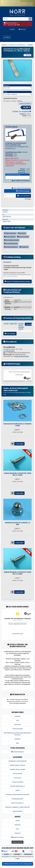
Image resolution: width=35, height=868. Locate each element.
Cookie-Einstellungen (17, 755)
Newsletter (18, 743)
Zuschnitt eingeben (23, 195)
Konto (17, 833)
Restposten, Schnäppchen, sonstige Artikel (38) (17, 811)
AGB (18, 724)
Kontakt (17, 824)
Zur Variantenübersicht (11, 247)
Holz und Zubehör (18, 777)
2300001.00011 (14, 327)
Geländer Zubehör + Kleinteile (18, 769)
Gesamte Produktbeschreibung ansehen (17, 285)
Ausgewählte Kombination (10, 102)
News (17, 747)
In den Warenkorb (23, 200)
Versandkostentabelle (9, 355)
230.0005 (6, 327)
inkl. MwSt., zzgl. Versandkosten (22, 115)
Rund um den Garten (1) (17, 807)
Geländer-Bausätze (17, 815)
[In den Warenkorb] (13, 447)
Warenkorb (18, 829)
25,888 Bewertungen (18, 637)
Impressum (17, 720)
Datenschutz (17, 728)
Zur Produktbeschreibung (11, 244)
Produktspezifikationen (11, 251)
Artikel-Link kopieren (10, 237)
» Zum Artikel (19, 447)
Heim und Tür (18, 782)
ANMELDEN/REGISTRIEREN (22, 360)
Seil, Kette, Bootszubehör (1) (17, 790)
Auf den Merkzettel (10, 240)
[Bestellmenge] (10, 200)
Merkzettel (17, 837)
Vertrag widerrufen (17, 846)
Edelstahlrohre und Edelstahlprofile (17, 765)
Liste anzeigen (10, 337)
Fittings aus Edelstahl (18, 786)
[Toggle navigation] (7, 37)
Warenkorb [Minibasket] (22, 29)
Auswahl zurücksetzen (25, 107)
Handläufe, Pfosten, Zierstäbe (17, 773)
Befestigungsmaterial (17, 802)
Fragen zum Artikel (23, 240)
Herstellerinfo (24, 251)
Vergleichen (22, 237)
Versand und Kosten (18, 732)
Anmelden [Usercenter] (12, 29)
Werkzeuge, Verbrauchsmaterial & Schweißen (17, 798)
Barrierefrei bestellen (17, 841)
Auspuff (17, 794)
